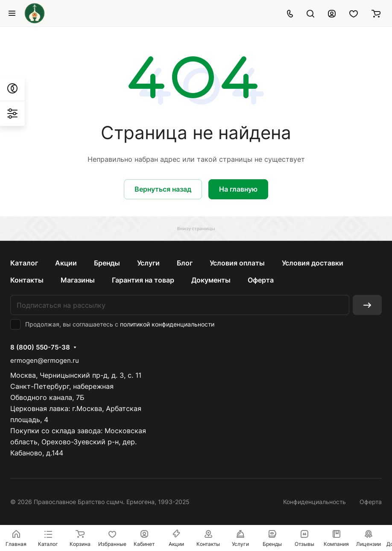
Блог (185, 263)
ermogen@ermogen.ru (45, 360)
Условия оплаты (237, 263)
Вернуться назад (163, 189)
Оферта (261, 280)
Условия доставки (313, 263)
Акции (66, 263)
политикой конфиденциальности (167, 324)
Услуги (148, 263)
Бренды (107, 263)
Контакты (27, 280)
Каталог (24, 263)
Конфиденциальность (314, 502)
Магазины (78, 280)
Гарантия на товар (143, 280)
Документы (211, 280)
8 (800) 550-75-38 (40, 347)
